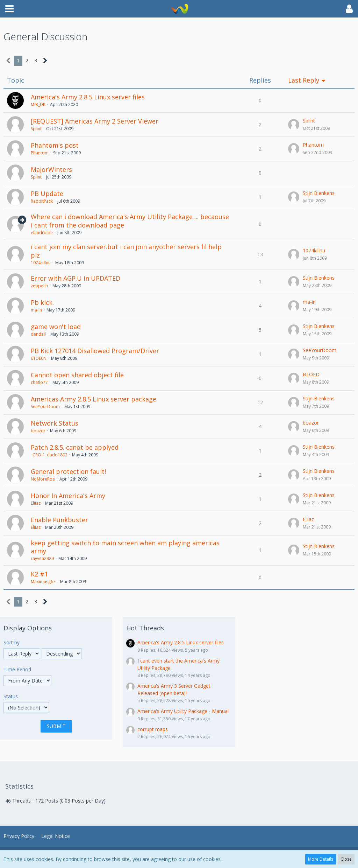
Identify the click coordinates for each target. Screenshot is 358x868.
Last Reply (304, 80)
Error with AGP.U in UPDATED (76, 278)
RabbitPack (42, 201)
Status (11, 696)
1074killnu (41, 263)
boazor (38, 431)
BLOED (311, 374)
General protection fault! (68, 471)
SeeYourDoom (320, 350)
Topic (16, 80)
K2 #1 (39, 574)
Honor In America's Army (68, 496)
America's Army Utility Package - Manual (183, 711)
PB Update (47, 194)
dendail (38, 334)
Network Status (55, 423)
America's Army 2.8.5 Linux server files (88, 97)
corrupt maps (153, 729)
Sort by (12, 642)
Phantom (40, 153)
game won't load (56, 327)
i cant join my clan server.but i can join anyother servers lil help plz (126, 251)
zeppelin (39, 286)
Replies (260, 80)
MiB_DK (38, 104)
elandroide (42, 233)
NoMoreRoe (43, 479)
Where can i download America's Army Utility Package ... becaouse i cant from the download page (130, 221)
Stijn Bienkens (319, 193)
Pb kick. (42, 302)
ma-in (36, 310)
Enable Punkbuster (59, 520)
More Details (321, 859)
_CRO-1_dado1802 (49, 455)
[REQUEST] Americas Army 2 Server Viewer (95, 121)
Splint (36, 129)
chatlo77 (39, 382)
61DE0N (39, 358)
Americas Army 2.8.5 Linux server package (94, 399)
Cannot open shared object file (77, 375)
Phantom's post (55, 145)
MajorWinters (51, 169)
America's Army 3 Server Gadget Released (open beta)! (174, 689)
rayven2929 (42, 558)
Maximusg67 (43, 582)
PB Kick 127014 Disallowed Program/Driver (95, 351)
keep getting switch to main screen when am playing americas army (125, 547)
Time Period (17, 669)
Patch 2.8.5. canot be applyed (75, 447)
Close (346, 859)
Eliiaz (36, 503)
